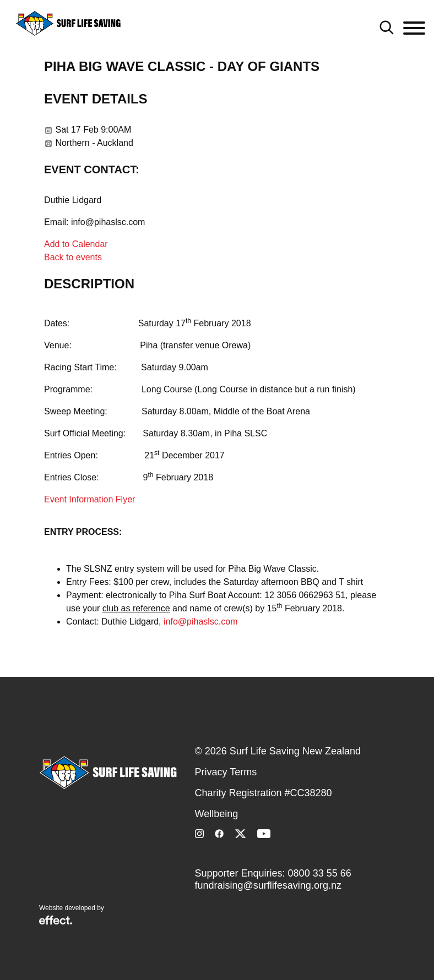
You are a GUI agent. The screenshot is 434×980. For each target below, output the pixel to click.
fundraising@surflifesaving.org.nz (268, 885)
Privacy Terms (226, 772)
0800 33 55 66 (320, 873)
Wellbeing (217, 814)
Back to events (73, 257)
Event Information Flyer (89, 499)
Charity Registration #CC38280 (264, 793)
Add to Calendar (76, 244)
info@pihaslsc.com (201, 622)
